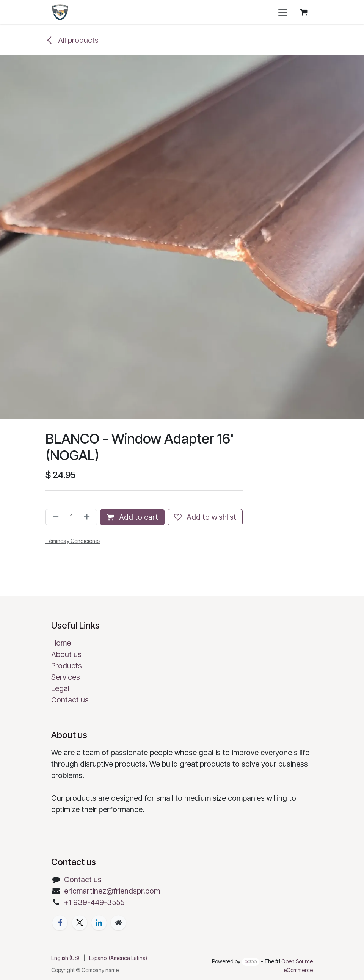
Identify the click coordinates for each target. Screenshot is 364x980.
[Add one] (88, 517)
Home (61, 643)
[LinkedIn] (99, 923)
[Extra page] (118, 923)
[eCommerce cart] (304, 12)
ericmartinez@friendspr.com (112, 891)
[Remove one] (54, 517)
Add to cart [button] (133, 517)
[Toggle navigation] (283, 12)
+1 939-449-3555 (94, 902)
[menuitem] (65, 958)
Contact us (70, 700)
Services (66, 677)
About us (66, 654)
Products (67, 666)
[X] (80, 923)
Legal (60, 688)
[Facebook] (60, 923)
